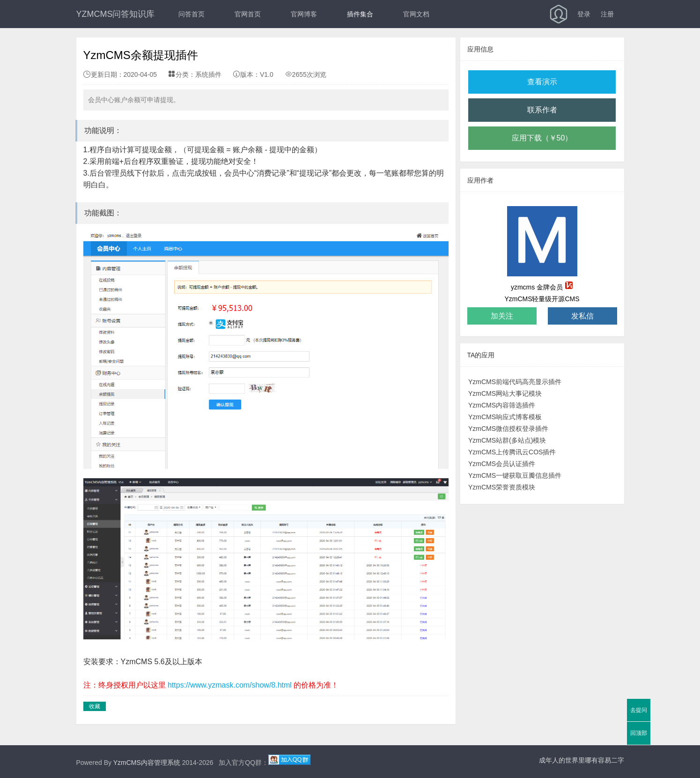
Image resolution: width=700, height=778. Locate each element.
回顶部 (639, 733)
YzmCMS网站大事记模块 (505, 393)
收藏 (95, 706)
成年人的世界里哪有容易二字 (582, 760)
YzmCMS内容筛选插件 (502, 405)
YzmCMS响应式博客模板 (505, 417)
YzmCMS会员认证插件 (502, 464)
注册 (607, 14)
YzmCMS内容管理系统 (147, 763)
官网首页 (248, 14)
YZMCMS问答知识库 (116, 14)
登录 (584, 14)
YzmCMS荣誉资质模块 (502, 487)
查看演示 (542, 82)
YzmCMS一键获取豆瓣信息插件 (515, 475)
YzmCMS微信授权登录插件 (508, 429)
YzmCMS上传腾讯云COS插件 (512, 452)
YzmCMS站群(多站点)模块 (507, 440)
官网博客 (304, 14)
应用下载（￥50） (542, 138)
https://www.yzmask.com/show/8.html (230, 685)
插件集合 (360, 14)
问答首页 (192, 14)
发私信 (582, 316)
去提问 (639, 710)
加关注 (502, 316)
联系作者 (542, 110)
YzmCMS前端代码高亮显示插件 (515, 382)
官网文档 (416, 14)
